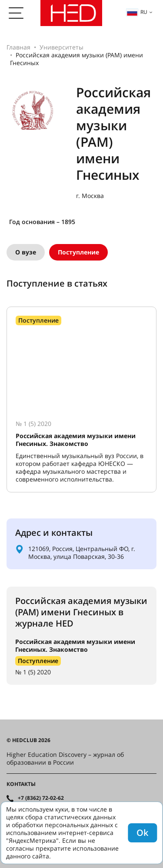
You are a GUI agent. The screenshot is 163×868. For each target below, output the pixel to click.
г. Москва (90, 196)
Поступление (78, 252)
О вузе (26, 252)
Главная (18, 47)
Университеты (62, 47)
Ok (142, 833)
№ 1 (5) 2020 (33, 672)
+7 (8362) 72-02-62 (41, 798)
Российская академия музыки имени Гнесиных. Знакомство (75, 645)
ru (137, 12)
